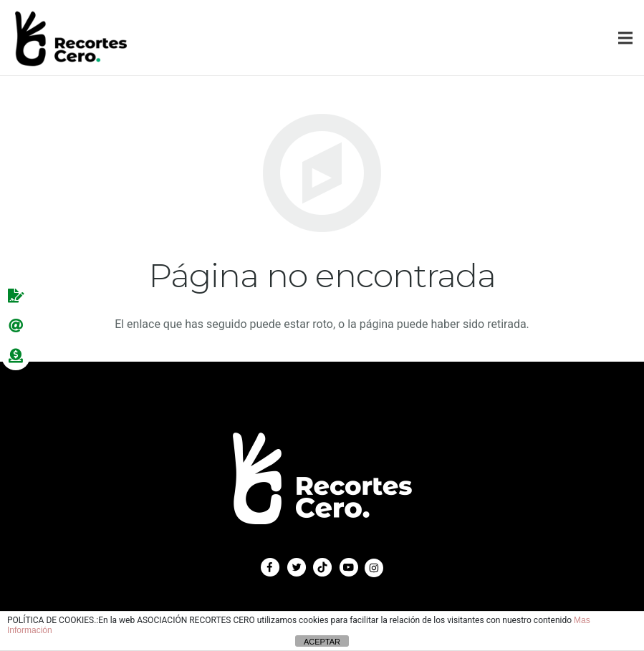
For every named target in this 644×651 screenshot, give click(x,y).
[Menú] (625, 38)
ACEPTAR (322, 642)
